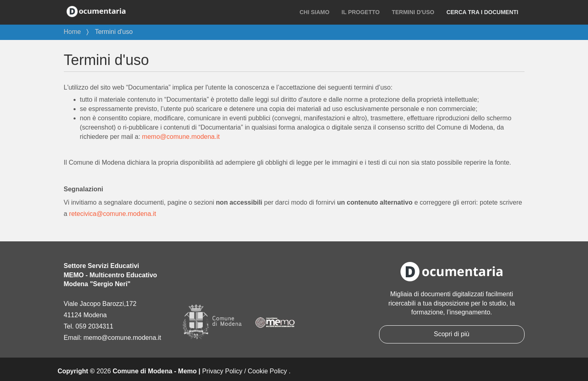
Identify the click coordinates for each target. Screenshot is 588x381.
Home (73, 32)
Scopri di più (451, 334)
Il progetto (360, 12)
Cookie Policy (267, 371)
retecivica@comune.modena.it (113, 214)
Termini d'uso (413, 12)
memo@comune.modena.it (181, 137)
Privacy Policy (222, 371)
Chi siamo (314, 12)
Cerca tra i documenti (483, 12)
